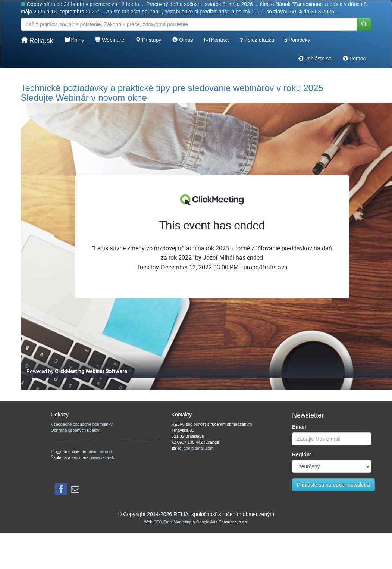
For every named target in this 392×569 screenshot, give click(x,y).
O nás (183, 40)
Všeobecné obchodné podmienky (81, 424)
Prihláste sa (315, 59)
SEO (158, 522)
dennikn (90, 451)
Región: (302, 454)
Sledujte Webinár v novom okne (84, 98)
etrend (106, 451)
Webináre (110, 40)
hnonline (72, 451)
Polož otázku (257, 40)
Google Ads (207, 522)
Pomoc (354, 59)
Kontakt (217, 40)
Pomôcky (298, 40)
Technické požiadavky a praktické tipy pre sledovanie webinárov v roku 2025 (172, 88)
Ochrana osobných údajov (75, 430)
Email (299, 427)
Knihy (74, 40)
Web (148, 522)
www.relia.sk (103, 457)
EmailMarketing (178, 522)
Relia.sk (37, 40)
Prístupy (148, 40)
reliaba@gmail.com (196, 448)
